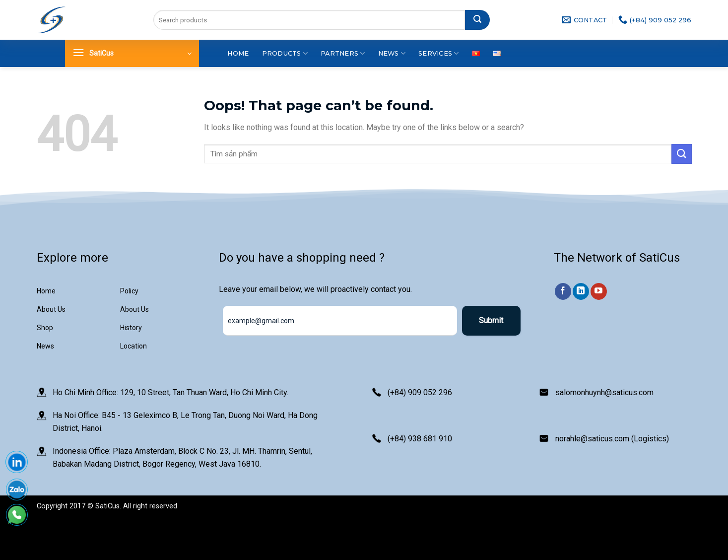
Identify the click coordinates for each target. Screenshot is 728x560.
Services (439, 53)
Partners (343, 53)
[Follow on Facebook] (563, 291)
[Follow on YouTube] (599, 291)
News (392, 53)
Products (285, 53)
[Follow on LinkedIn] (581, 291)
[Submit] (477, 20)
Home (238, 53)
